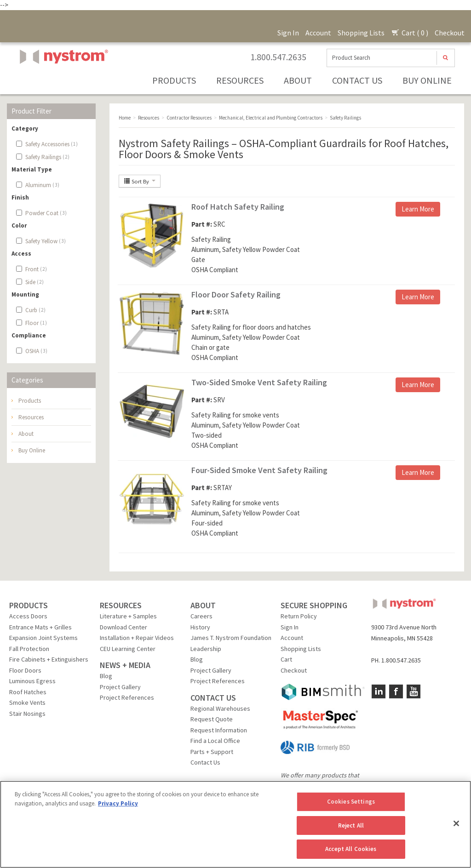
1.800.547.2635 (278, 57)
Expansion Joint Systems (43, 638)
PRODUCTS (29, 605)
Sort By (140, 181)
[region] (235, 824)
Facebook (396, 691)
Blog (106, 676)
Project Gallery (120, 687)
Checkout (450, 33)
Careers (201, 616)
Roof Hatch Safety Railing (238, 207)
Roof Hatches (28, 692)
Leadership (206, 649)
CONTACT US (213, 698)
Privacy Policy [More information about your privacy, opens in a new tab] (118, 803)
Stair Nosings (27, 714)
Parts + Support (212, 752)
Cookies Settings (351, 802)
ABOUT (203, 605)
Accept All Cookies (351, 849)
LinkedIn (379, 691)
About (298, 80)
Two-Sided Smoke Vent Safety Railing (259, 382)
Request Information (219, 730)
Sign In (288, 33)
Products (174, 80)
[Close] (456, 823)
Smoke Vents (27, 702)
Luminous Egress (32, 681)
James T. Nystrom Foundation (231, 638)
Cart (286, 659)
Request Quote (212, 719)
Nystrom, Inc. (62, 80)
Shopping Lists (361, 33)
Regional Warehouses (220, 708)
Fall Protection (29, 649)
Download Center (123, 627)
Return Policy (299, 616)
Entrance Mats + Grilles (40, 627)
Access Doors (28, 616)
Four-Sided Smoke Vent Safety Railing (259, 470)
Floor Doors (25, 670)
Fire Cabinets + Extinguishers (49, 659)
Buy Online (427, 80)
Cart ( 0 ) (410, 33)
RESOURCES (121, 605)
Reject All (351, 825)
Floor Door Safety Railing (236, 294)
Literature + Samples (128, 616)
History (200, 627)
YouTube (414, 691)
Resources (240, 80)
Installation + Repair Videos (137, 638)
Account (318, 33)
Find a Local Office (215, 741)
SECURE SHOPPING (314, 605)
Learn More (418, 209)
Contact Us (357, 80)
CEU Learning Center (128, 649)
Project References (127, 697)
